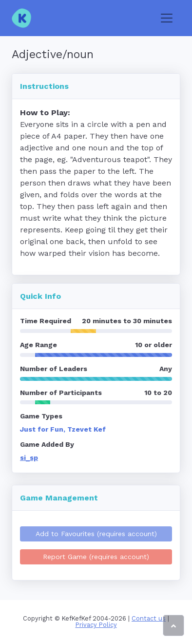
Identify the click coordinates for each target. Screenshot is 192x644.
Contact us (149, 618)
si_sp (29, 457)
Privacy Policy (96, 625)
